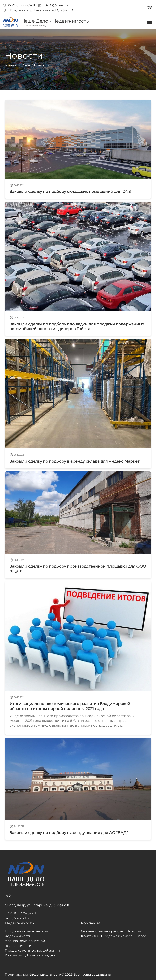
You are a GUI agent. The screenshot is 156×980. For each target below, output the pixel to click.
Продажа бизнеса (117, 936)
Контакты (89, 936)
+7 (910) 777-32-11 (19, 5)
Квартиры (14, 955)
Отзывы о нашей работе (102, 931)
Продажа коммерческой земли (32, 950)
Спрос (141, 936)
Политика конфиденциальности (33, 974)
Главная (12, 65)
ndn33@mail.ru (53, 5)
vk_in (150, 8)
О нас (26, 65)
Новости (41, 65)
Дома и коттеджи (41, 955)
